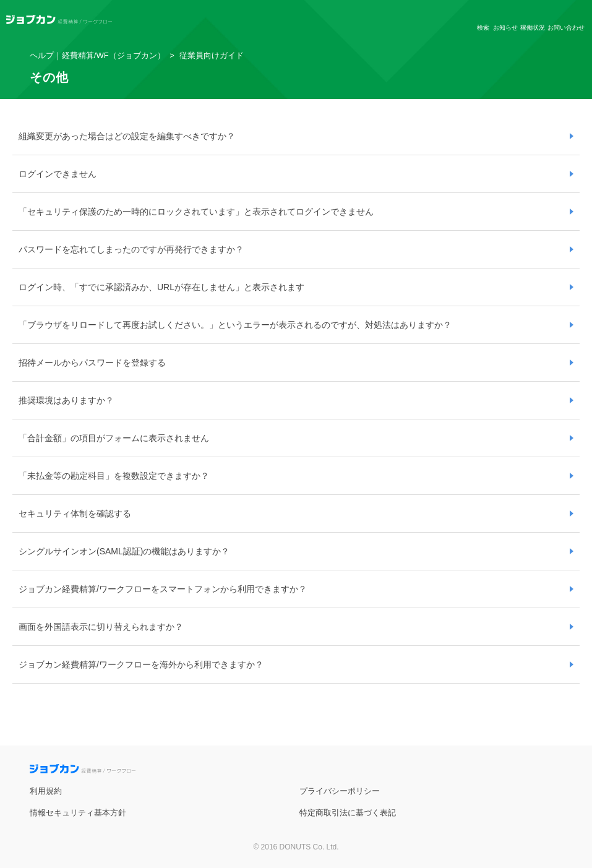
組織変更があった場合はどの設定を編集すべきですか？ (127, 136)
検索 (483, 28)
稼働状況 (533, 28)
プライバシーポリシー (340, 791)
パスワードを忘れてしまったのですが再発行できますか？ (131, 249)
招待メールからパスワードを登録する (92, 363)
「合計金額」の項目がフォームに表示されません (114, 438)
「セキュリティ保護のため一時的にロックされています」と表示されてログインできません (196, 212)
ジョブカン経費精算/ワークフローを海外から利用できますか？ (141, 664)
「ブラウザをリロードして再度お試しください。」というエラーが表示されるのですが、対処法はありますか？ (235, 325)
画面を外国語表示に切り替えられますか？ (101, 627)
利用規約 (46, 791)
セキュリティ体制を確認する (75, 513)
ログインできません (58, 174)
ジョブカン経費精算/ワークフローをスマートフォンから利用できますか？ (163, 589)
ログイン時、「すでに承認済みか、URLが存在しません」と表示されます (161, 287)
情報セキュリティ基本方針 (78, 813)
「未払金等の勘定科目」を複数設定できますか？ (114, 476)
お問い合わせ (566, 28)
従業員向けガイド (212, 55)
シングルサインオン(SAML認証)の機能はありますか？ (124, 551)
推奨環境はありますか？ (66, 400)
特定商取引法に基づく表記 (348, 813)
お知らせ (505, 28)
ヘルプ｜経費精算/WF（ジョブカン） (97, 55)
